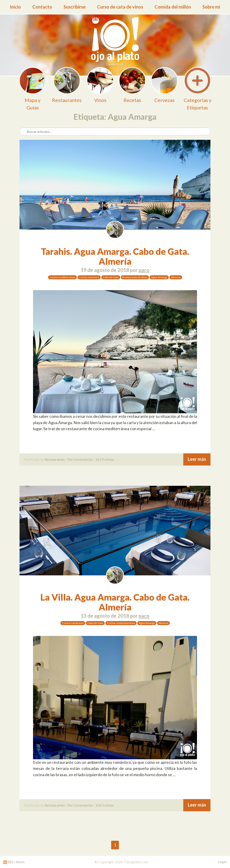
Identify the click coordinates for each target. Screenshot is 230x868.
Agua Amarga (159, 277)
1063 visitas (105, 805)
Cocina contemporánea (121, 623)
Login (222, 862)
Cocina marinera (89, 277)
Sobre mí (211, 7)
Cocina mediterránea (62, 277)
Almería (176, 277)
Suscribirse (75, 7)
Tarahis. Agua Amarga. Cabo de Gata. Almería (115, 256)
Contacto (42, 7)
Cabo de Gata (111, 277)
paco (144, 270)
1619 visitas (105, 459)
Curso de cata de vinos (120, 7)
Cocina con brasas (73, 623)
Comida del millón (173, 7)
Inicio (15, 7)
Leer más (197, 459)
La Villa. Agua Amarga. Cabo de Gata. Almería (115, 602)
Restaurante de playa (135, 277)
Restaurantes (55, 459)
